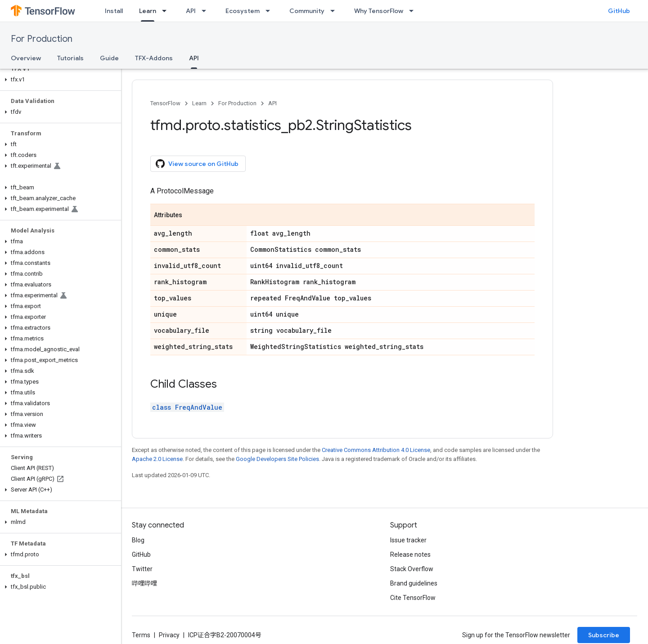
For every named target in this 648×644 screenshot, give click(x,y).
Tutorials (70, 58)
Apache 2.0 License (157, 459)
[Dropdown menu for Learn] (167, 11)
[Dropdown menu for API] (207, 11)
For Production (42, 39)
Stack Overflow (412, 569)
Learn (199, 103)
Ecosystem (243, 11)
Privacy (169, 635)
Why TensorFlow (379, 11)
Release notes (410, 555)
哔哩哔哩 (144, 583)
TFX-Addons (154, 58)
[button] (59, 80)
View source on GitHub (197, 164)
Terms (141, 635)
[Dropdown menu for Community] (335, 11)
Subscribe (604, 635)
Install (114, 11)
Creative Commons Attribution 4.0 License (376, 450)
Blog (138, 540)
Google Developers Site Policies (277, 459)
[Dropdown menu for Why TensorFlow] (414, 11)
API (191, 11)
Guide (109, 58)
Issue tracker (408, 540)
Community (307, 11)
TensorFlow (165, 103)
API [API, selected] (194, 58)
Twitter (142, 569)
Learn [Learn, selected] (148, 11)
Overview (26, 58)
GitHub (619, 11)
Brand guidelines (414, 583)
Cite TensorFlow (413, 598)
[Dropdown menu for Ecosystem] (270, 11)
